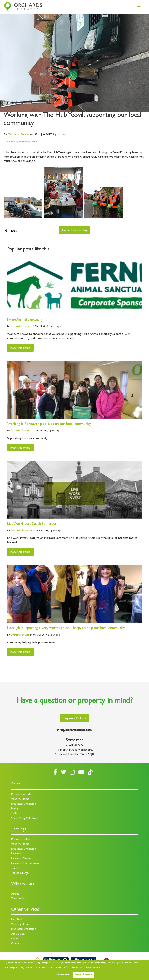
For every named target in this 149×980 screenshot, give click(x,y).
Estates (19, 135)
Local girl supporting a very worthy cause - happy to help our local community (66, 628)
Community (10, 142)
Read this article (20, 348)
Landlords (17, 854)
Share (11, 231)
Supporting (24, 142)
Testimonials (19, 899)
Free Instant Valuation (24, 804)
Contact (16, 944)
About (15, 894)
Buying (15, 809)
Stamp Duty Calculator (25, 819)
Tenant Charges (20, 873)
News (15, 939)
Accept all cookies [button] (84, 975)
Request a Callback (74, 719)
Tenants (16, 868)
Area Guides (18, 934)
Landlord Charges (22, 859)
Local (35, 142)
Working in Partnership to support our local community (49, 424)
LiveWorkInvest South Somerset (32, 524)
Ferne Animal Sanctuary (25, 320)
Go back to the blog (75, 230)
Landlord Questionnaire (25, 864)
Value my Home (20, 799)
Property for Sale (21, 794)
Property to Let (21, 839)
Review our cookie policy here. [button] (86, 968)
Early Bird (17, 920)
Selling (15, 814)
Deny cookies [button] (63, 975)
